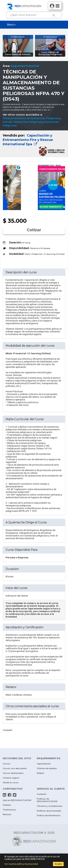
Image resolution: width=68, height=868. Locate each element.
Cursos (7, 764)
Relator (41, 773)
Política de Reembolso (49, 815)
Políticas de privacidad (49, 811)
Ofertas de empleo (47, 768)
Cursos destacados (13, 773)
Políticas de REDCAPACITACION (47, 800)
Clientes (7, 805)
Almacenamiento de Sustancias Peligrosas (31, 118)
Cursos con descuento (15, 768)
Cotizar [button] (34, 230)
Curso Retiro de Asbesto (18, 54)
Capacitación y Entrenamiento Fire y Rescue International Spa (28, 140)
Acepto (58, 864)
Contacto (42, 794)
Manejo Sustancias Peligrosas (23, 122)
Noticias (7, 814)
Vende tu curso (11, 783)
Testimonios (9, 810)
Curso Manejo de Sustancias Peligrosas (50, 53)
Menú (11, 25)
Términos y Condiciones (50, 806)
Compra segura (11, 778)
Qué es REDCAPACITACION (17, 800)
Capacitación (44, 764)
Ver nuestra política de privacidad (21, 864)
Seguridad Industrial (25, 66)
